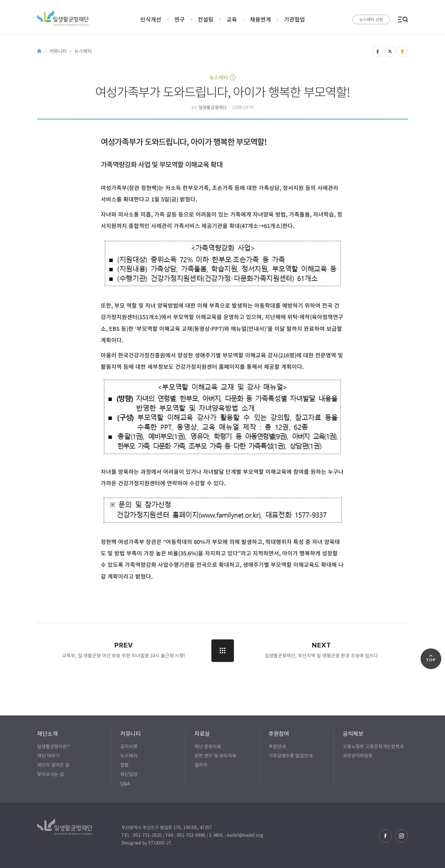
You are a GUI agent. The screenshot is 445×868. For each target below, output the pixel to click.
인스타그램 (401, 836)
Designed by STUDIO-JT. (147, 843)
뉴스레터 (219, 77)
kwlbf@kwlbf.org (245, 835)
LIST (223, 651)
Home (39, 51)
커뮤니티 (58, 51)
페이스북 (385, 836)
